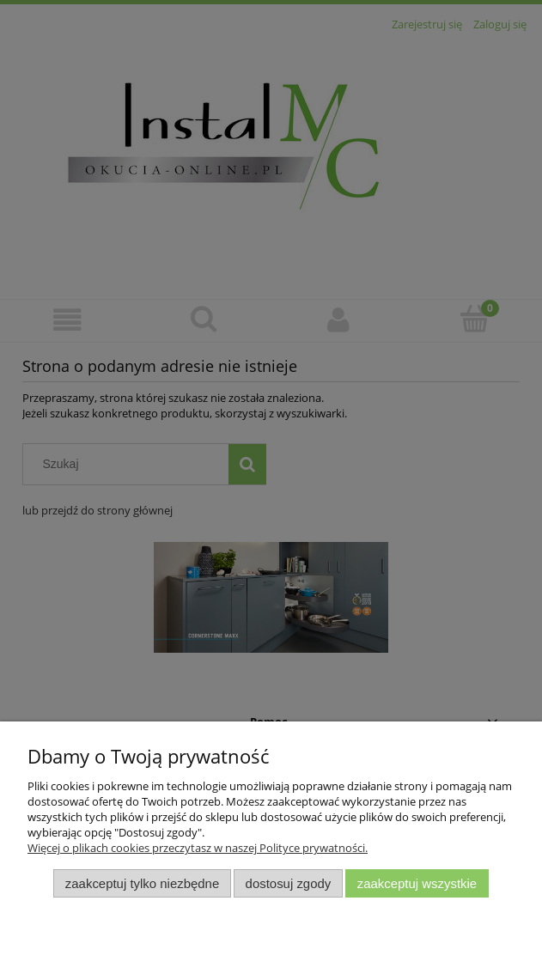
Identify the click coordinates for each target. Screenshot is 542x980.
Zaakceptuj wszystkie (417, 883)
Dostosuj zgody (289, 883)
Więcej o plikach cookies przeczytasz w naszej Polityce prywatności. (198, 848)
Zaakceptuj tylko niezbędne (142, 883)
